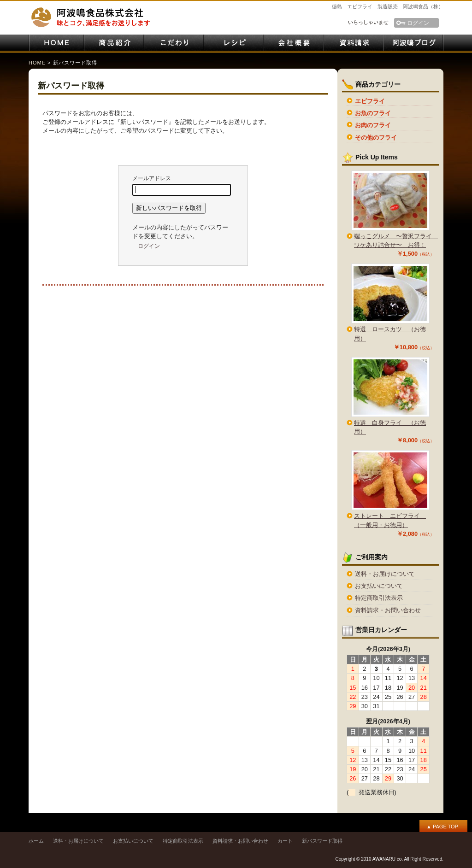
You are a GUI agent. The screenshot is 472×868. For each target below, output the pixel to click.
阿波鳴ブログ (413, 43)
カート (285, 841)
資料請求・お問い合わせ (354, 43)
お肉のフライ (373, 125)
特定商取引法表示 (379, 598)
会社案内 (294, 43)
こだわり (174, 43)
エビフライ (370, 101)
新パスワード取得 (322, 841)
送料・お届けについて (385, 574)
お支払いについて (379, 586)
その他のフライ (376, 138)
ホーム (36, 841)
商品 (114, 43)
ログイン (418, 23)
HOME (56, 43)
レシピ (234, 43)
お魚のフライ (373, 113)
